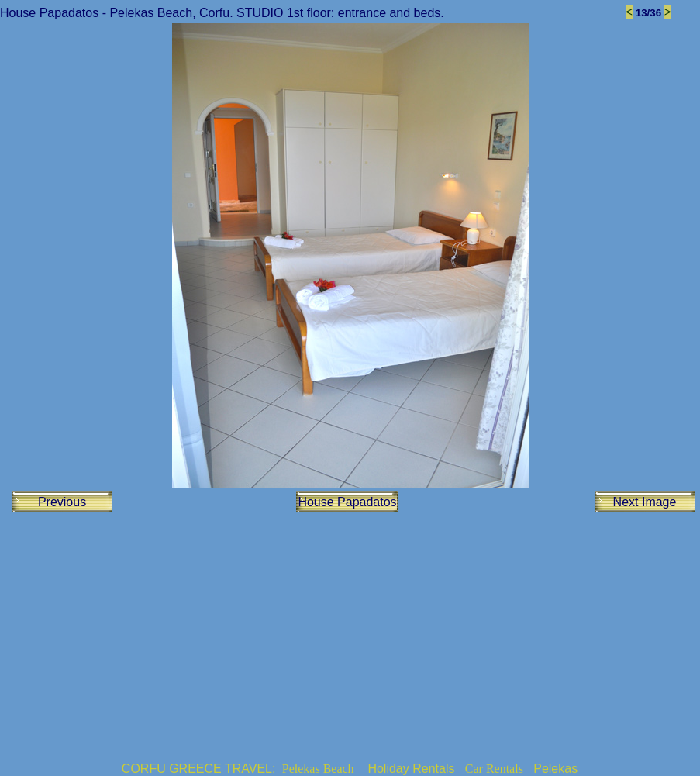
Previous (62, 502)
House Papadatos (347, 502)
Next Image (645, 502)
